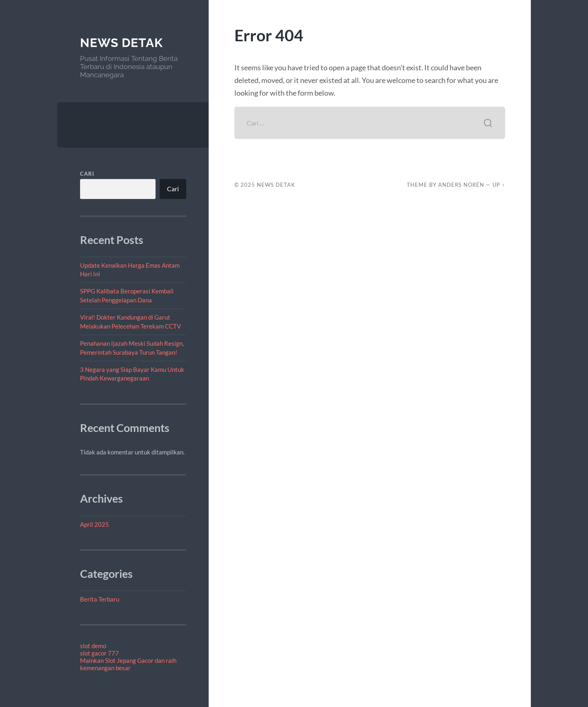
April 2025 (95, 524)
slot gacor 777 (99, 653)
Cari (87, 174)
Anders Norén (461, 185)
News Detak (121, 43)
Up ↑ (499, 185)
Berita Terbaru (100, 599)
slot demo (93, 646)
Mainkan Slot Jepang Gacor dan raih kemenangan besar (128, 664)
